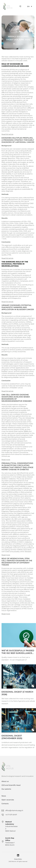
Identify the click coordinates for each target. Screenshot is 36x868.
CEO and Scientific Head (11, 785)
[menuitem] (30, 6)
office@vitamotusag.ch (14, 810)
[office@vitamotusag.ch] (3, 811)
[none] (30, 6)
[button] (20, 6)
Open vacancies (8, 800)
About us (5, 781)
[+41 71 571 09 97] (3, 815)
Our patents (6, 789)
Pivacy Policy (18, 859)
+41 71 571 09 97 (11, 815)
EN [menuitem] (28, 6)
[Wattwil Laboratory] (3, 822)
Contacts (5, 804)
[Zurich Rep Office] (3, 842)
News (4, 796)
